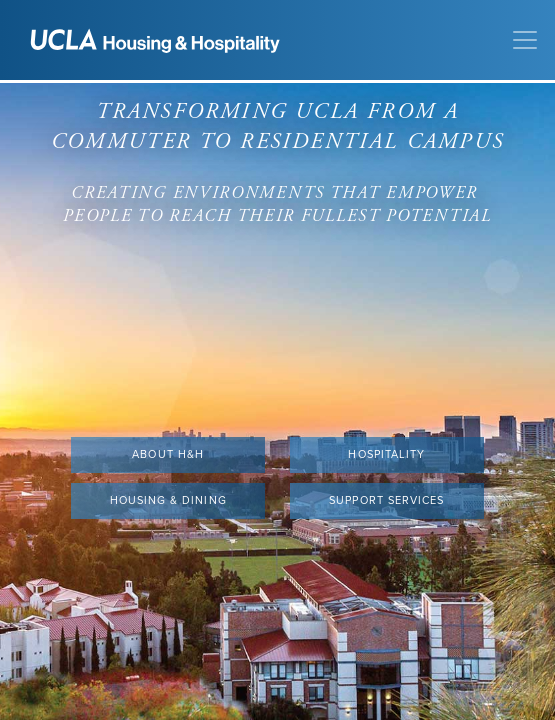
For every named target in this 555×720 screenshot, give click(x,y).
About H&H (168, 454)
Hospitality (386, 454)
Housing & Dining (168, 500)
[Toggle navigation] (525, 40)
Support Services (386, 500)
